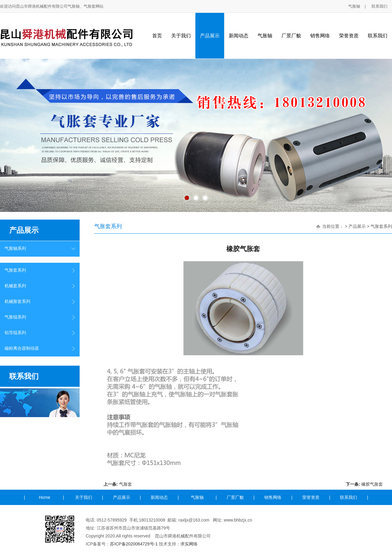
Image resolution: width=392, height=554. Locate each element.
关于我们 (181, 36)
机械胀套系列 (17, 301)
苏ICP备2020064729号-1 (134, 544)
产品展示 (210, 36)
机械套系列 (15, 286)
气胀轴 (354, 6)
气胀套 (126, 484)
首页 (157, 36)
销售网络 (320, 36)
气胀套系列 (15, 270)
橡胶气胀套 (372, 484)
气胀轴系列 (15, 249)
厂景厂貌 (291, 36)
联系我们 (379, 6)
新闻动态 (239, 36)
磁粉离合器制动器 (22, 348)
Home (45, 497)
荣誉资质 (349, 36)
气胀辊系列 (15, 317)
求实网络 (189, 544)
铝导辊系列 (15, 333)
